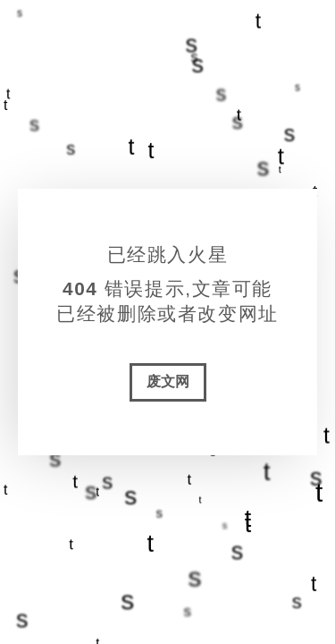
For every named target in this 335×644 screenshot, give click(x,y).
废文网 (168, 381)
